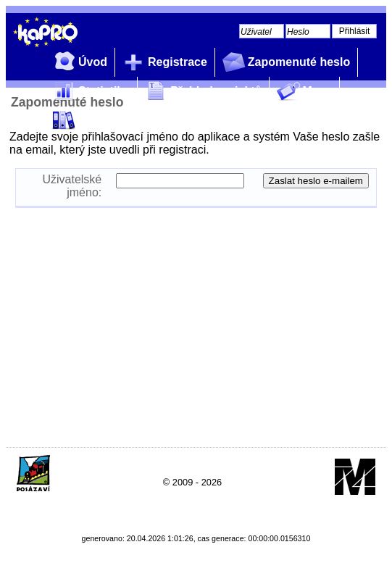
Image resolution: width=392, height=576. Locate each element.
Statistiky (89, 92)
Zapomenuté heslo (284, 63)
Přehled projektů (201, 92)
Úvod (78, 63)
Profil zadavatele (109, 121)
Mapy (303, 92)
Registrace (163, 63)
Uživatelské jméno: (72, 186)
